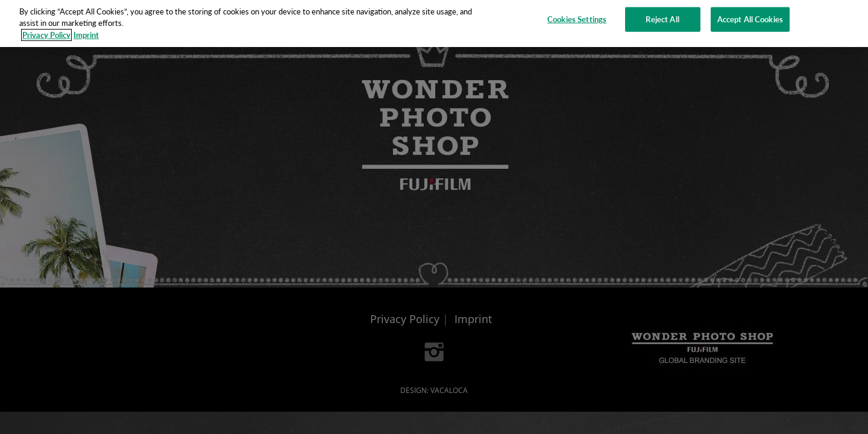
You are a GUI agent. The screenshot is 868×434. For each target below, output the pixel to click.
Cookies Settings (577, 16)
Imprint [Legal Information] (86, 32)
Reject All (662, 16)
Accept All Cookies (750, 16)
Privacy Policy (46, 32)
